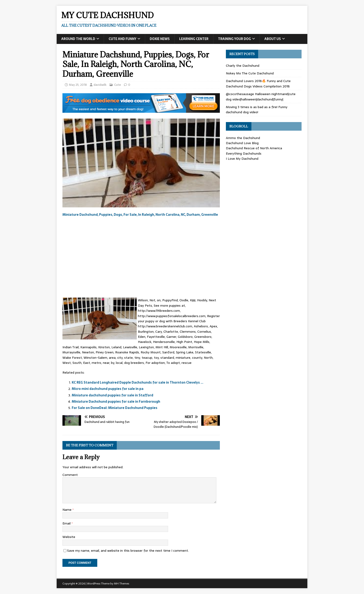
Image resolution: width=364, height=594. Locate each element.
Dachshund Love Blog (242, 143)
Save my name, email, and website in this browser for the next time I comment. (128, 551)
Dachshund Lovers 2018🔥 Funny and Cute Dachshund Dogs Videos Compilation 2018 (258, 83)
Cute (118, 85)
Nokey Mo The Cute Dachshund (250, 73)
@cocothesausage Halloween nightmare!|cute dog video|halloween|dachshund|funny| (261, 96)
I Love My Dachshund (242, 159)
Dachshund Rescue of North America (254, 148)
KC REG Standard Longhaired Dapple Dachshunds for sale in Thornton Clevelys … (138, 382)
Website (69, 537)
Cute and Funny (122, 39)
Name (67, 510)
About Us (273, 39)
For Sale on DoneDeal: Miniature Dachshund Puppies (115, 408)
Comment (70, 475)
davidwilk (100, 85)
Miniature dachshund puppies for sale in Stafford (112, 395)
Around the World (78, 39)
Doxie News (160, 39)
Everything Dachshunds (244, 153)
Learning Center (194, 39)
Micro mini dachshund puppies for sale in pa (108, 389)
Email (67, 523)
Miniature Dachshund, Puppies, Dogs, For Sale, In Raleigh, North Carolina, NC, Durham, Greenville (140, 215)
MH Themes (122, 584)
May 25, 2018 (78, 85)
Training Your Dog (234, 39)
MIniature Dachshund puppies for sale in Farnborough (116, 402)
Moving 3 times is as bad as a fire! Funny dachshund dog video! (257, 110)
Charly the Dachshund (243, 66)
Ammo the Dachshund (243, 138)
